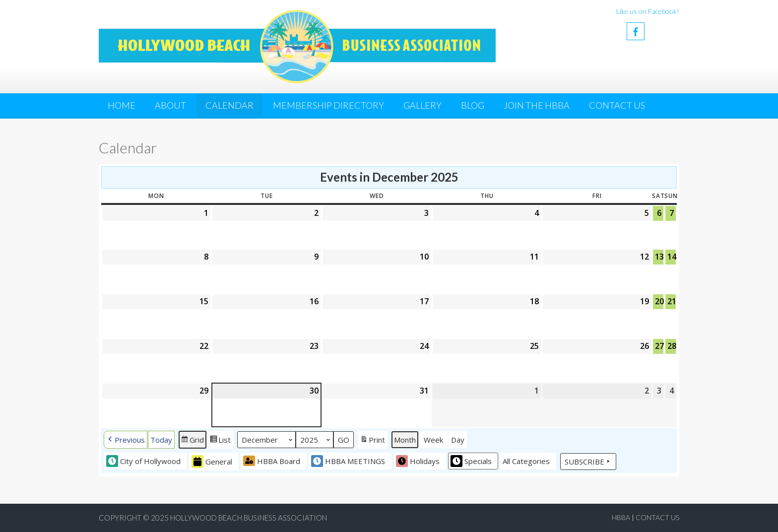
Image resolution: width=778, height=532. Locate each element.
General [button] (212, 462)
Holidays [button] (418, 461)
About (170, 105)
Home (122, 105)
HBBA (621, 517)
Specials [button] (471, 461)
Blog (473, 105)
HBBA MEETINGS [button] (348, 461)
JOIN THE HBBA (537, 105)
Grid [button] (192, 441)
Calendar (229, 105)
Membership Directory (328, 105)
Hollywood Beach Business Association (249, 518)
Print (372, 441)
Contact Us (617, 105)
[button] (126, 439)
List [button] (220, 441)
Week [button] (433, 440)
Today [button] (161, 440)
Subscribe (588, 462)
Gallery (422, 105)
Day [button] (458, 440)
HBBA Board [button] (272, 461)
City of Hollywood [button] (143, 461)
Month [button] (405, 440)
